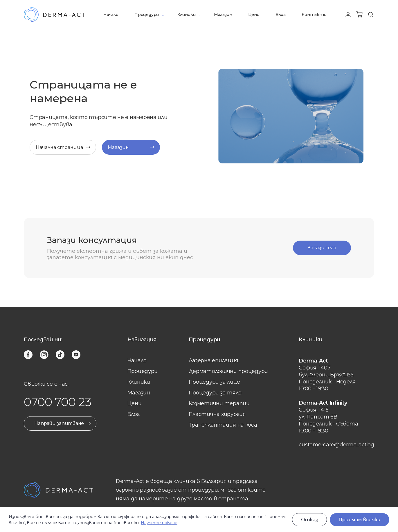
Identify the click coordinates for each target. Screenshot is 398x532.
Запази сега (322, 248)
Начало (111, 15)
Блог (281, 15)
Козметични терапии (219, 403)
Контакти (314, 15)
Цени (254, 15)
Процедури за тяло (215, 393)
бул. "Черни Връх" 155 (326, 375)
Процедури (147, 15)
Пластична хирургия (217, 414)
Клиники (187, 15)
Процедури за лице (214, 382)
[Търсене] (371, 15)
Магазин (223, 15)
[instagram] (44, 355)
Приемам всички (360, 520)
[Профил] (348, 15)
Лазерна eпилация (214, 360)
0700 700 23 (57, 402)
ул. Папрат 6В (318, 417)
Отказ (309, 520)
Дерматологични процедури (228, 371)
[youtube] (76, 355)
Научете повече (159, 523)
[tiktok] (60, 355)
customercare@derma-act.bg (336, 445)
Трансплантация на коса (223, 425)
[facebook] (28, 355)
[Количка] (359, 15)
